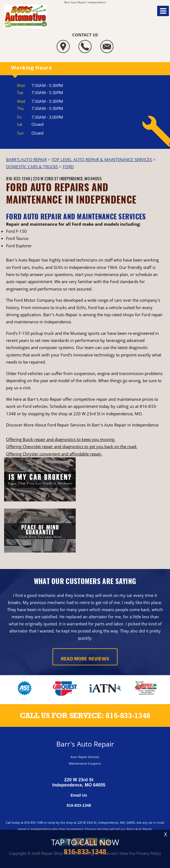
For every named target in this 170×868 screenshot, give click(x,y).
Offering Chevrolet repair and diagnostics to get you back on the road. (72, 446)
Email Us (79, 795)
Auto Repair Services (85, 757)
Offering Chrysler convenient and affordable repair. (54, 454)
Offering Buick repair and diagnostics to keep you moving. (61, 439)
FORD (68, 167)
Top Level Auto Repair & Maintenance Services (102, 159)
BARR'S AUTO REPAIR (26, 159)
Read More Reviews (85, 659)
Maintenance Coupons (85, 763)
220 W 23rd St (46, 178)
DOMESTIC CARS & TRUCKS (32, 167)
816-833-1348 (18, 178)
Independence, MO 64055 (80, 178)
